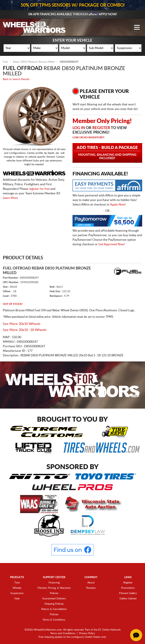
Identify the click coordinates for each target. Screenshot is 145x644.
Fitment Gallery (128, 593)
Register (101, 128)
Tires (17, 583)
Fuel (5, 62)
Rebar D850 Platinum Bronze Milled (34, 62)
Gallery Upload (128, 599)
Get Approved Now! (112, 244)
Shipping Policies (54, 604)
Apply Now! (118, 204)
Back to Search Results (16, 79)
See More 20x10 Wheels (22, 324)
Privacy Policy (87, 633)
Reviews (91, 588)
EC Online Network (109, 630)
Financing (54, 583)
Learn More (10, 198)
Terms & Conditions (54, 620)
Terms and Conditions (63, 633)
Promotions (128, 588)
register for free (39, 189)
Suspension (17, 593)
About (91, 583)
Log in (79, 128)
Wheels (17, 588)
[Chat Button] (136, 635)
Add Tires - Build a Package (107, 153)
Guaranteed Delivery (54, 599)
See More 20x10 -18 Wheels (25, 330)
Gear (17, 599)
